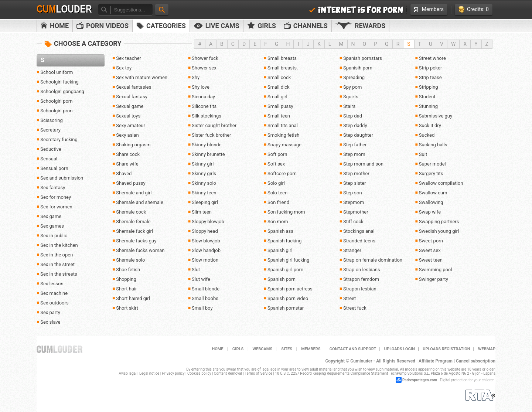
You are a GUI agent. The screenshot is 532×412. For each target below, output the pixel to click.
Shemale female (133, 222)
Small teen (279, 116)
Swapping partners (439, 222)
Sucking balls (433, 145)
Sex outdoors (54, 303)
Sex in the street (57, 264)
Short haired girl (133, 298)
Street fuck (355, 308)
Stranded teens (359, 241)
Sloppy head (205, 231)
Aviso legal (128, 373)
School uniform (57, 72)
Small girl (277, 97)
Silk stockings (207, 116)
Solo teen (277, 193)
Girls (262, 25)
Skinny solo (204, 183)
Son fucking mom (286, 212)
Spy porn (353, 87)
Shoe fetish (128, 270)
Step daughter (358, 135)
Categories (161, 26)
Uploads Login (400, 349)
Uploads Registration (446, 349)
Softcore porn (282, 173)
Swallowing (431, 202)
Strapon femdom (361, 279)
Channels (306, 26)
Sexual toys (128, 116)
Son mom (278, 222)
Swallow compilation (441, 183)
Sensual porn (54, 168)
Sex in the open (57, 255)
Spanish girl (280, 250)
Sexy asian (127, 135)
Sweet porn (431, 241)
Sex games (52, 226)
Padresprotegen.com (420, 380)
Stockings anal (359, 231)
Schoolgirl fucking (59, 82)
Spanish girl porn (285, 270)
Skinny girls (204, 173)
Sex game (51, 216)
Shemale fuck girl (134, 231)
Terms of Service (258, 373)
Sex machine (54, 293)
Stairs (349, 106)
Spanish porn (282, 279)
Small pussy (280, 106)
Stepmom (354, 202)
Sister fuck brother (211, 135)
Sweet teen (431, 260)
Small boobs (205, 298)
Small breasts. (283, 68)
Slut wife (201, 279)
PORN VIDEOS (103, 26)
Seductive (51, 149)
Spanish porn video (288, 298)
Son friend (278, 202)
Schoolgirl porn (56, 101)
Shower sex (204, 68)
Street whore (432, 58)
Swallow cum (433, 193)
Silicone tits (204, 106)
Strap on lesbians (362, 270)
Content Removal (228, 373)
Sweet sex (430, 250)
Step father (355, 145)
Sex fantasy (53, 188)
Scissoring (52, 120)
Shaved (124, 173)
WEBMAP (487, 349)
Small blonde (206, 289)
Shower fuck (205, 58)
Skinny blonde (207, 145)
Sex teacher (129, 58)
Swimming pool (436, 270)
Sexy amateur (131, 125)
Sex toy (124, 68)
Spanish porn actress (290, 289)
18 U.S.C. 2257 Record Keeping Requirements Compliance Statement (331, 373)
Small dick (279, 87)
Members (429, 9)
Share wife (127, 164)
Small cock (279, 77)
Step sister (355, 183)
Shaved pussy (131, 183)
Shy (196, 77)
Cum (64, 9)
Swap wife (430, 212)
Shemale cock (131, 212)
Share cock (128, 154)
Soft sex (276, 164)
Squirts (351, 97)
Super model (432, 164)
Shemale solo (130, 260)
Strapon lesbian (360, 289)
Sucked (427, 135)
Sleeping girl (205, 202)
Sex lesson (52, 284)
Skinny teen (204, 193)
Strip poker (431, 68)
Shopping (126, 279)
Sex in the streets (59, 274)
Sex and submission (62, 178)
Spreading (354, 77)
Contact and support (353, 349)
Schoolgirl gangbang (62, 91)
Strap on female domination (373, 260)
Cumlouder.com (59, 349)
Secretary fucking (59, 139)
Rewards (360, 26)
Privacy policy (173, 373)
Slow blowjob (206, 241)
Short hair (126, 289)
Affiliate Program (436, 361)
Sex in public (54, 236)
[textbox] (131, 10)
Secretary (50, 130)
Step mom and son (363, 164)
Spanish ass (280, 231)
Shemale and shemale (140, 202)
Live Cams (216, 26)
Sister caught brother (214, 125)
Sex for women (56, 207)
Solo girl (276, 183)
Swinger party (434, 279)
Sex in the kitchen (59, 245)
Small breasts (282, 58)
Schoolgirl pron (56, 111)
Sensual (49, 159)
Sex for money (56, 197)
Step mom (354, 154)
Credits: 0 (474, 9)
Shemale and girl (134, 193)
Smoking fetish (284, 135)
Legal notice (149, 373)
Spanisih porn (358, 68)
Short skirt (127, 308)
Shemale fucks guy (136, 241)
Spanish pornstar (286, 308)
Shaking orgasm (133, 145)
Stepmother (356, 212)
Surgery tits (431, 173)
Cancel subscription (476, 361)
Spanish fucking (284, 241)
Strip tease (430, 77)
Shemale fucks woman (140, 250)
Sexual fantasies (134, 87)
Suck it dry (430, 125)
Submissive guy (436, 116)
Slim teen (202, 212)
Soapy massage (284, 145)
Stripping (429, 87)
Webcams (262, 349)
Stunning (428, 106)
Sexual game (130, 106)
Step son (353, 193)
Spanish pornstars (363, 58)
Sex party (50, 312)
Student (427, 97)
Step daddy (355, 125)
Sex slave (50, 322)
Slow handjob (206, 250)
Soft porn (277, 154)
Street (349, 298)
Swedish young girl (439, 231)
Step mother (356, 173)
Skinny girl (203, 164)
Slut (196, 270)
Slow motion (205, 260)
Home (55, 26)
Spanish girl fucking (289, 260)
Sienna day (203, 97)
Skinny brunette (208, 154)
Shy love (201, 87)
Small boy (202, 308)
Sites (287, 349)
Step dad (353, 116)
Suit (423, 154)
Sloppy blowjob (208, 222)
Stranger (352, 250)
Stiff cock (353, 222)
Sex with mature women (142, 77)
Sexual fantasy (132, 97)
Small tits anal (283, 125)
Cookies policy (199, 373)
